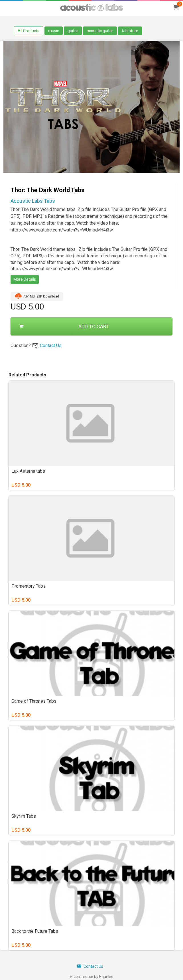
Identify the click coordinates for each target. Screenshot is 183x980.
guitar (73, 31)
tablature (130, 31)
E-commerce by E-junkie (92, 977)
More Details (25, 279)
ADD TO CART (64, 326)
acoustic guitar (100, 31)
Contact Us (51, 346)
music (54, 31)
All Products (29, 31)
